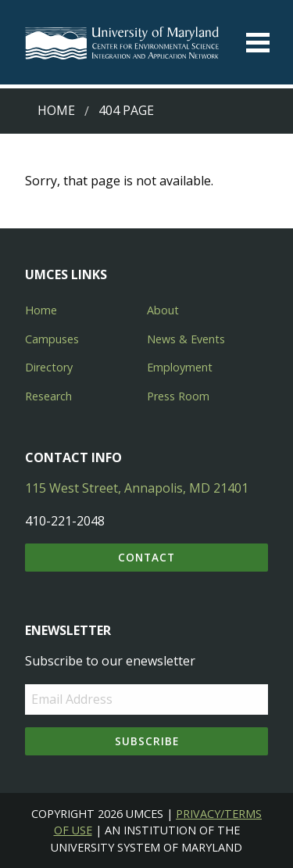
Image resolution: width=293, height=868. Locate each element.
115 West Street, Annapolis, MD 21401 (137, 488)
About (163, 310)
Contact (146, 557)
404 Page (126, 110)
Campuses (52, 339)
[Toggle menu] (258, 43)
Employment (180, 367)
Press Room (178, 396)
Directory (49, 367)
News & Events (186, 339)
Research (48, 396)
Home (56, 110)
